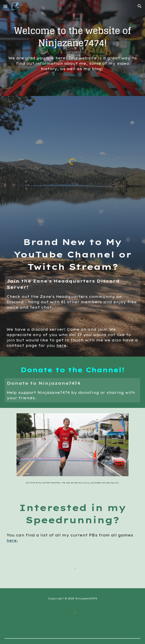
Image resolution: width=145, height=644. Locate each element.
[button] (5, 6)
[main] (72, 37)
